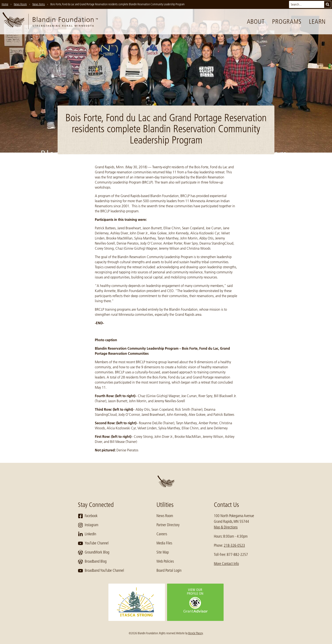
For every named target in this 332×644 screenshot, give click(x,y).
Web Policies (165, 561)
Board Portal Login (169, 570)
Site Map (163, 552)
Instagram (88, 525)
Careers (162, 534)
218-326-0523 (234, 545)
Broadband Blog (92, 562)
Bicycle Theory (196, 633)
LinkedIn (87, 534)
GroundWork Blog (94, 552)
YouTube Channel (93, 543)
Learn (317, 22)
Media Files (164, 543)
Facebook (88, 516)
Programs (287, 22)
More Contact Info (226, 564)
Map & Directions (226, 527)
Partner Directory (168, 525)
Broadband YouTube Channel (101, 571)
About (256, 22)
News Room (165, 516)
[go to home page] (50, 22)
